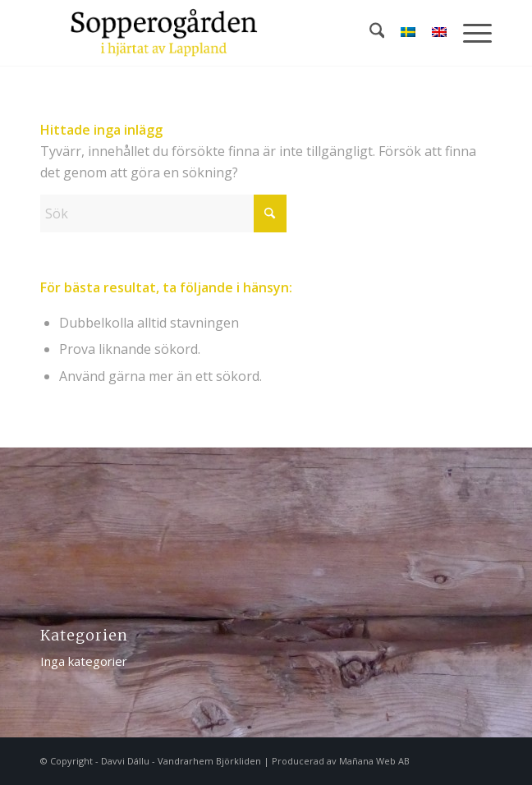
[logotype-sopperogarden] (221, 33)
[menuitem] (369, 33)
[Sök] (369, 33)
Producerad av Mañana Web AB (341, 761)
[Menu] (469, 33)
